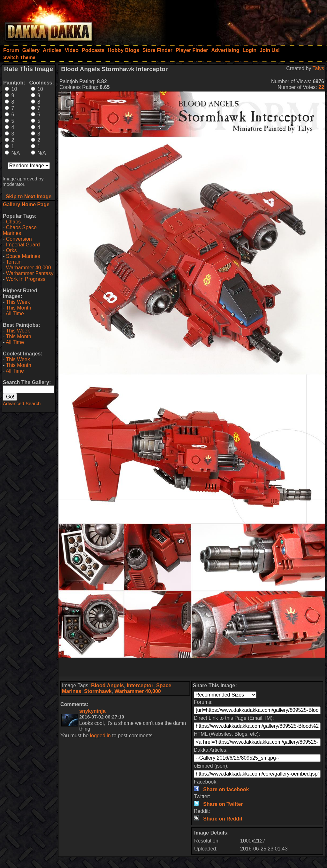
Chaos (13, 222)
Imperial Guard (23, 245)
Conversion (19, 239)
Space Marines (23, 256)
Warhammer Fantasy (30, 273)
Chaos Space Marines (20, 230)
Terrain (14, 262)
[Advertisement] (241, 21)
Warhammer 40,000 (29, 268)
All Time (15, 314)
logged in (100, 736)
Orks (11, 250)
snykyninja (92, 711)
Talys (318, 68)
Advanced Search (22, 403)
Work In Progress (26, 279)
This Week (18, 302)
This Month (18, 308)
